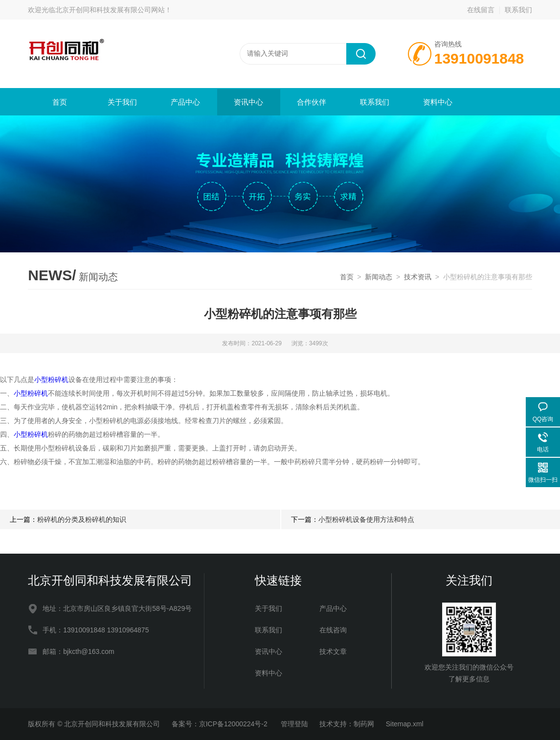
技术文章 (333, 651)
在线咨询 (333, 630)
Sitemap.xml (405, 724)
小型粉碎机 (51, 380)
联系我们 (518, 10)
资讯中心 (248, 102)
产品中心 (185, 102)
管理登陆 (294, 724)
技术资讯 (418, 277)
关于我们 (122, 102)
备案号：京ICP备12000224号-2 (221, 724)
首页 (60, 102)
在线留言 (481, 10)
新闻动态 (379, 277)
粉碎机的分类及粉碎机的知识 (82, 519)
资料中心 (438, 102)
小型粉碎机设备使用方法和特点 (366, 519)
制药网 (364, 724)
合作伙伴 (312, 102)
